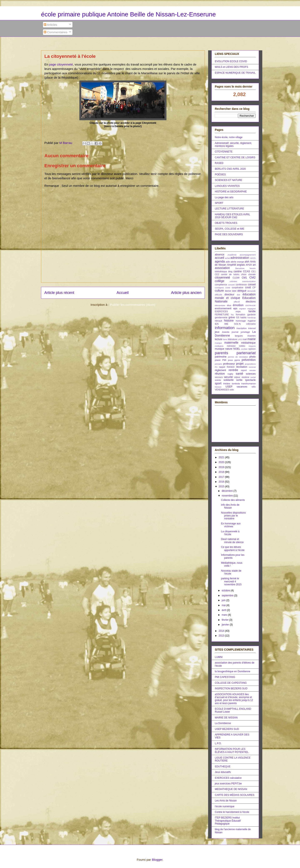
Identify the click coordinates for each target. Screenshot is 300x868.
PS (216, 367)
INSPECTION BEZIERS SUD (231, 688)
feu (232, 315)
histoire (229, 321)
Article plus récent (59, 293)
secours (219, 377)
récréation (242, 367)
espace (242, 309)
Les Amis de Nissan (226, 801)
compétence (221, 285)
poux (230, 360)
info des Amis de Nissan (230, 506)
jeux (217, 332)
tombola (236, 384)
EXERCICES (221, 311)
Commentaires (56, 32)
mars (225, 615)
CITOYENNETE (224, 152)
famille (252, 311)
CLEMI (236, 278)
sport (218, 383)
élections (251, 302)
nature (229, 349)
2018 (222, 472)
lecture (219, 339)
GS (238, 317)
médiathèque (248, 343)
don (239, 295)
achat (227, 258)
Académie (232, 255)
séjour (237, 377)
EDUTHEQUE (223, 766)
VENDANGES (222, 390)
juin (224, 600)
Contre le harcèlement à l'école (232, 812)
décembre (228, 491)
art (254, 265)
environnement (223, 308)
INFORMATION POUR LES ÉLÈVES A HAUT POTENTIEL (232, 750)
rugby (230, 374)
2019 (222, 467)
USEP (229, 387)
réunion (220, 374)
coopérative (237, 287)
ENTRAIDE (251, 305)
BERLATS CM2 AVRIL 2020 (230, 169)
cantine (238, 271)
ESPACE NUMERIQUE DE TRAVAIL (235, 73)
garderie (251, 315)
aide (228, 262)
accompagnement (248, 255)
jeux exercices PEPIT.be (228, 784)
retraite (252, 370)
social (253, 377)
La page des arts (224, 197)
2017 (222, 477)
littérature (233, 339)
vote (232, 390)
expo (238, 311)
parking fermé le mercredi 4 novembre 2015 (231, 581)
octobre (226, 591)
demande (251, 291)
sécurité (228, 377)
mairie (252, 339)
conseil (252, 285)
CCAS (246, 271)
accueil (219, 258)
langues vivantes (245, 336)
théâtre (227, 384)
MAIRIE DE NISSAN (226, 718)
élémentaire (220, 305)
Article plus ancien (186, 293)
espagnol (252, 309)
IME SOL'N (232, 324)
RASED (219, 163)
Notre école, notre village (229, 137)
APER (249, 265)
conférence (241, 285)
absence (219, 255)
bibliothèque (221, 271)
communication (249, 281)
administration (240, 258)
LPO (240, 339)
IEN (217, 324)
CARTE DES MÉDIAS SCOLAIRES (235, 795)
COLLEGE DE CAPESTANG (231, 683)
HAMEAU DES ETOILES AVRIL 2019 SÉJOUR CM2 (232, 216)
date (234, 291)
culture (219, 291)
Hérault (218, 321)
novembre (228, 496)
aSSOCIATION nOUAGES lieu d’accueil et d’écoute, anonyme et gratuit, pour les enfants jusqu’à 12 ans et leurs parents (234, 699)
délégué (242, 291)
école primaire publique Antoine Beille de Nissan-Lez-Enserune (128, 14)
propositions (250, 364)
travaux (218, 387)
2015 (222, 487)
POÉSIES (220, 175)
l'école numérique (225, 806)
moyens (252, 346)
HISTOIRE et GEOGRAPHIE (231, 192)
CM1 (244, 278)
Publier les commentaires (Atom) (133, 305)
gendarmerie (221, 317)
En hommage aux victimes (231, 525)
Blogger (157, 860)
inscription (242, 328)
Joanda (226, 332)
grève (232, 317)
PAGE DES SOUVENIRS (229, 234)
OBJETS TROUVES (226, 223)
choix (244, 274)
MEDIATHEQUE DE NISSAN (231, 789)
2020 (222, 462)
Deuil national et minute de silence (232, 541)
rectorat (252, 367)
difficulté (218, 295)
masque (218, 343)
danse (228, 291)
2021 (222, 457)
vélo (254, 387)
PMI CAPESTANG (225, 677)
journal (235, 332)
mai (224, 605)
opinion (252, 349)
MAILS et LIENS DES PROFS (231, 67)
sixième (246, 377)
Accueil (122, 293)
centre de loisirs (230, 274)
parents (221, 353)
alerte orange (237, 262)
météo (242, 346)
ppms (237, 360)
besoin (253, 268)
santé (239, 374)
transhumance (249, 384)
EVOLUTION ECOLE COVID (231, 61)
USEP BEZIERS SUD (227, 729)
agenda (220, 261)
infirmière (251, 324)
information (225, 328)
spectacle (250, 380)
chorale (252, 274)
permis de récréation (238, 357)
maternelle (231, 343)
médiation (219, 346)
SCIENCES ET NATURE (229, 180)
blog (230, 271)
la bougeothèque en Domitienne (232, 671)
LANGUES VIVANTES (227, 186)
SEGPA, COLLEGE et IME (230, 229)
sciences (251, 374)
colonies (233, 281)
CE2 (217, 274)
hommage (241, 321)
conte (228, 288)
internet (252, 328)
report (244, 370)
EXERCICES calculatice (228, 778)
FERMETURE (222, 315)
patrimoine (221, 357)
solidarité (229, 380)
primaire (218, 364)
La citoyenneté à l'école (230, 533)
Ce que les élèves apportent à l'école (233, 549)
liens (225, 339)
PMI (224, 360)
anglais (241, 265)
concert (231, 285)
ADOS (253, 258)
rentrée (233, 370)
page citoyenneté (61, 64)
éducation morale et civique (235, 296)
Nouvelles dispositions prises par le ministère (233, 516)
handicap (252, 318)
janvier (226, 625)
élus (229, 305)
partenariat (246, 353)
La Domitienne (223, 723)
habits (243, 317)
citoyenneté (222, 277)
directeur (229, 295)
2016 (222, 482)
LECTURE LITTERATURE (229, 209)
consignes (219, 288)
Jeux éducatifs (223, 772)
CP (254, 287)
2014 (222, 631)
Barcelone (240, 268)
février (226, 620)
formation (241, 315)
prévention (249, 360)
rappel (222, 367)
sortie (239, 380)
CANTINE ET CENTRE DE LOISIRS (235, 157)
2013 (222, 636)
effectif (237, 302)
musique (219, 349)
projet (240, 364)
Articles (51, 25)
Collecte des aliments (233, 500)
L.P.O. (218, 743)
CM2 (252, 277)
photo (252, 357)
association (222, 268)
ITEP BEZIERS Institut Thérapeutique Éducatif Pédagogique (228, 821)
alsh (247, 262)
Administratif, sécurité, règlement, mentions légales (233, 145)
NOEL (237, 349)
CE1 (253, 271)
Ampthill (232, 265)
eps (235, 308)
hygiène (252, 321)
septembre (228, 596)
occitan (244, 349)
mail (245, 339)
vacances (242, 387)
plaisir (218, 360)
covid (248, 287)
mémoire (231, 346)
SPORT (219, 203)
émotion (238, 305)
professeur (229, 364)
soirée (218, 380)
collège (220, 281)
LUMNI (219, 657)
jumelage (245, 332)
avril (224, 610)
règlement (220, 370)
